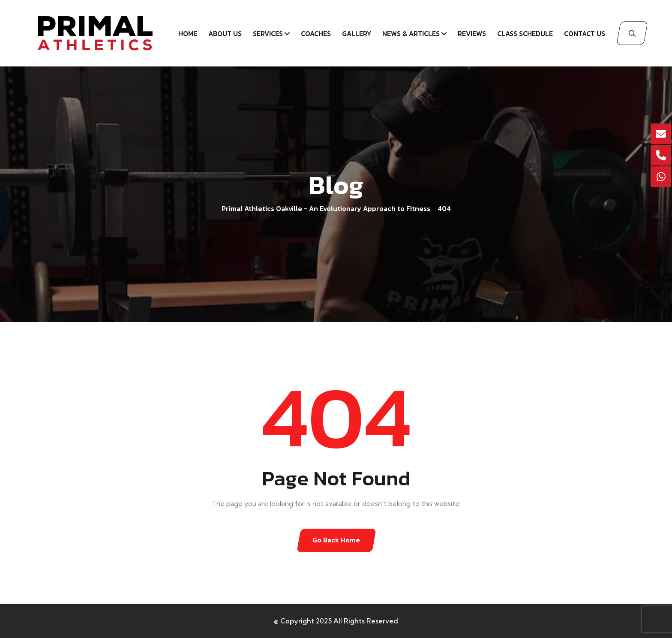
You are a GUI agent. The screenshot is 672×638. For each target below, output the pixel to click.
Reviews (472, 33)
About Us (225, 33)
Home (188, 33)
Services (268, 33)
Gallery (357, 33)
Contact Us (585, 33)
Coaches (316, 33)
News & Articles (411, 33)
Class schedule (525, 33)
